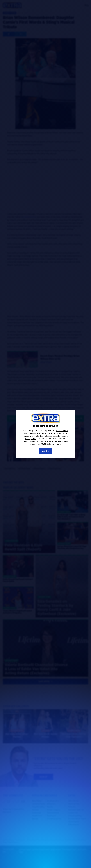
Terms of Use (62, 431)
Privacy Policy (31, 439)
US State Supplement (51, 444)
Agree (45, 451)
